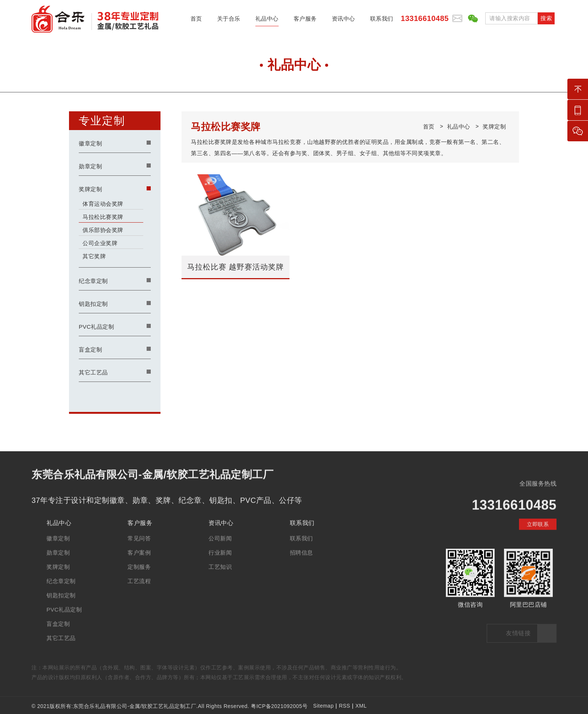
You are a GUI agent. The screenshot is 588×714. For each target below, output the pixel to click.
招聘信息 (301, 563)
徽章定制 (90, 143)
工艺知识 (220, 577)
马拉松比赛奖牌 (103, 217)
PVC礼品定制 (96, 327)
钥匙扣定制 (93, 304)
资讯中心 (343, 21)
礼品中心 (267, 21)
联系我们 (382, 21)
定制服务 (139, 577)
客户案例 (139, 563)
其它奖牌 (94, 256)
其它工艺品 (93, 372)
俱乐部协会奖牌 (103, 230)
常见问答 (139, 549)
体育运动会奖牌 (103, 204)
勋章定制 (90, 166)
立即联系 (538, 535)
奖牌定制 (90, 189)
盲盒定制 (90, 350)
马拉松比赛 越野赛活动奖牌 (236, 267)
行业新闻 (220, 563)
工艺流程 (139, 592)
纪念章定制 (93, 281)
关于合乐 (229, 21)
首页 (196, 21)
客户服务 (305, 21)
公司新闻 (220, 549)
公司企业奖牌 (100, 243)
